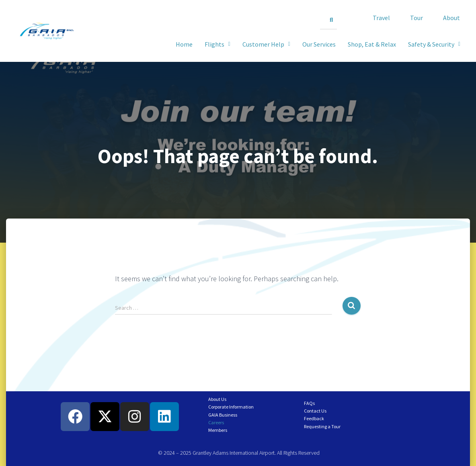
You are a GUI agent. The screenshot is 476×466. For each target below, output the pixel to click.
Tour (416, 18)
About (451, 18)
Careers (216, 422)
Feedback (314, 418)
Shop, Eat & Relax (372, 44)
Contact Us (315, 411)
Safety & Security (434, 44)
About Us (217, 399)
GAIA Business (223, 415)
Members (218, 430)
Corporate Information (231, 407)
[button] (434, 44)
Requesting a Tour (322, 426)
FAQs (309, 403)
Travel (381, 18)
